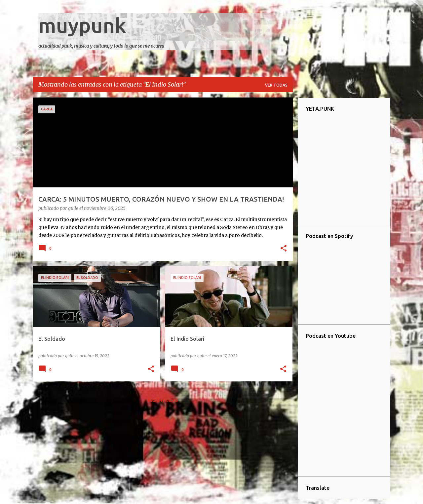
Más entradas (163, 400)
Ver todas (276, 85)
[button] (284, 249)
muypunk (82, 25)
